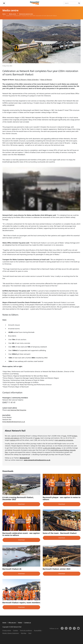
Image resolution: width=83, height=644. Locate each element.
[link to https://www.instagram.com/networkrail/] (66, 629)
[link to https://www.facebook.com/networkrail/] (62, 629)
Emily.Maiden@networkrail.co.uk (14, 422)
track (65, 436)
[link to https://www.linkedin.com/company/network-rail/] (70, 629)
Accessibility (38, 630)
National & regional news (26, 14)
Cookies (15, 630)
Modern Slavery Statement (11, 633)
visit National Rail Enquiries (17, 410)
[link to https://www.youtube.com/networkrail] (79, 629)
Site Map (24, 633)
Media (20, 623)
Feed (30, 633)
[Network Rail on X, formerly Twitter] (74, 629)
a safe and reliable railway (52, 448)
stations (13, 440)
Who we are (12, 623)
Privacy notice (7, 630)
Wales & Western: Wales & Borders (27, 80)
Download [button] (21, 504)
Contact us (28, 623)
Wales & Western (46, 80)
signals (37, 438)
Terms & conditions (26, 630)
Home (4, 14)
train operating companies (64, 440)
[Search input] (72, 3)
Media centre (13, 14)
